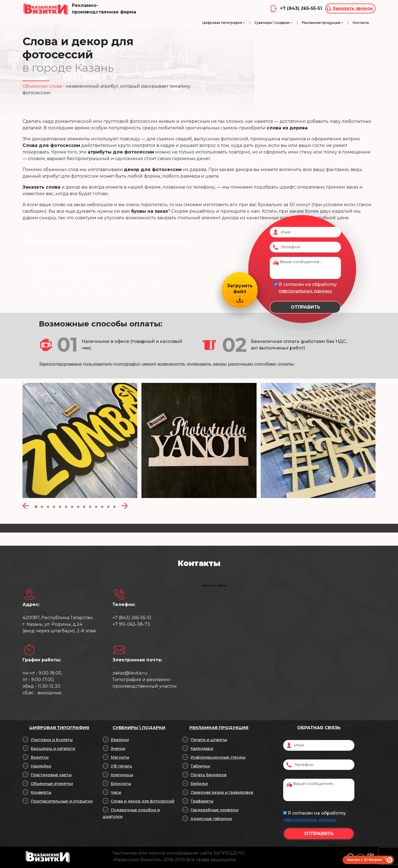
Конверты (41, 792)
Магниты (120, 757)
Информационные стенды (218, 757)
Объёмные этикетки (52, 784)
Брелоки (120, 740)
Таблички (200, 766)
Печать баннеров (208, 775)
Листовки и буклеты (52, 740)
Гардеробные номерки (214, 810)
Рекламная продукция (219, 728)
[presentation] (26, 506)
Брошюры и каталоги (53, 749)
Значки (118, 749)
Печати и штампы (209, 740)
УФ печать (121, 766)
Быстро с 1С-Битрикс (365, 860)
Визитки (40, 757)
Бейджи (199, 784)
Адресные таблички (211, 819)
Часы (116, 792)
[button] (36, 506)
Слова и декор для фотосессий (143, 801)
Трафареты (202, 801)
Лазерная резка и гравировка (222, 792)
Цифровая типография (59, 728)
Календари (202, 749)
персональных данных (305, 291)
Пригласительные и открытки (62, 801)
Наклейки (41, 766)
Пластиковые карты (51, 775)
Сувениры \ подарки (139, 728)
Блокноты (121, 784)
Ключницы (122, 775)
